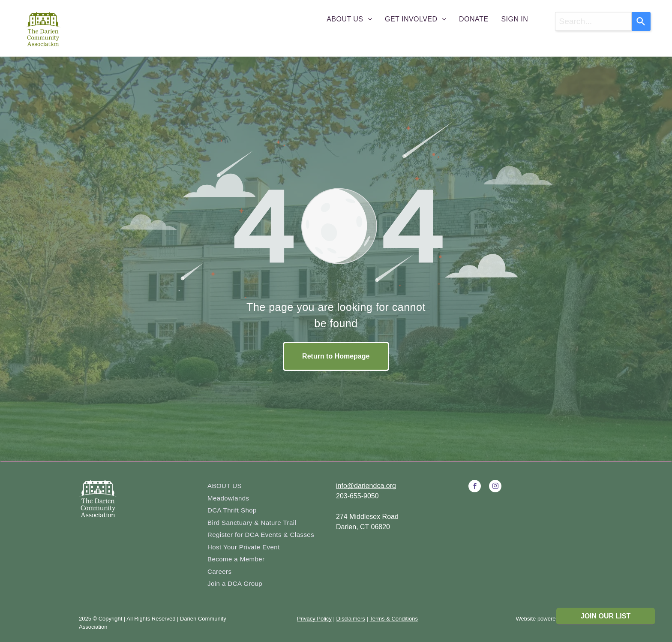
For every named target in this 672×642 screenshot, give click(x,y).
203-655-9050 (357, 496)
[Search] (641, 21)
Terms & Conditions (394, 619)
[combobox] (593, 21)
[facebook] (475, 487)
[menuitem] (349, 19)
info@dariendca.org (366, 486)
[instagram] (495, 487)
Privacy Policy (314, 619)
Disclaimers (351, 619)
